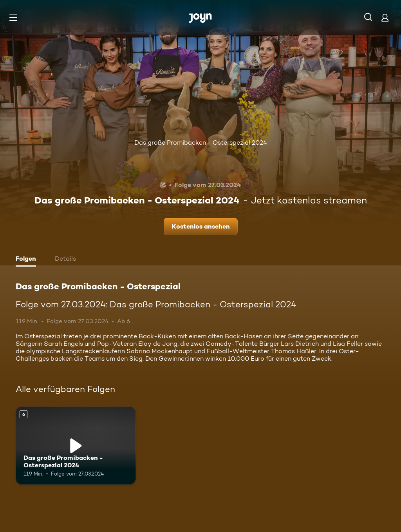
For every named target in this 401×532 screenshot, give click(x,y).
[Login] (385, 17)
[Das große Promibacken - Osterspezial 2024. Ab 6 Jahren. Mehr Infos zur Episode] (76, 446)
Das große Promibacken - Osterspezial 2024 (201, 143)
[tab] (28, 260)
